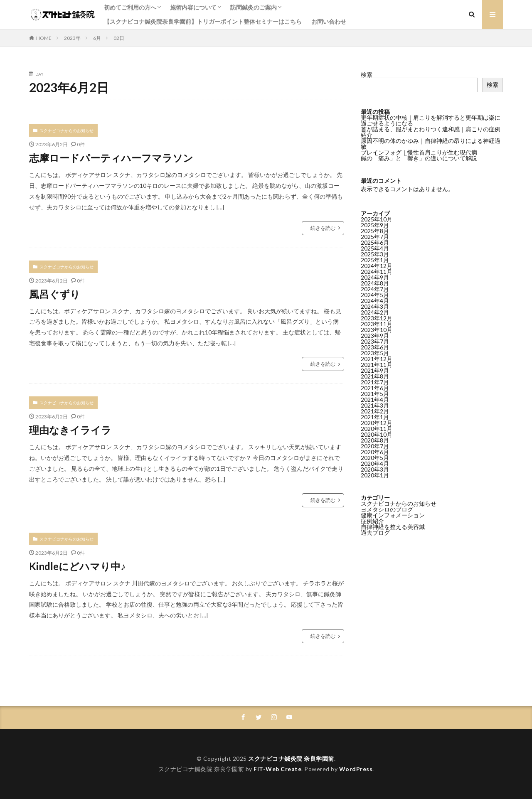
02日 (119, 38)
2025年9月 (375, 225)
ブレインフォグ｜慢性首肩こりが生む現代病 (419, 152)
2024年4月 (375, 301)
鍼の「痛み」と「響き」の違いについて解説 (419, 158)
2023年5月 (375, 353)
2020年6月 (375, 452)
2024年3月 (375, 306)
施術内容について (193, 7)
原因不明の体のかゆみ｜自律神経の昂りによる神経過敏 (431, 144)
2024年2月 (375, 312)
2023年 (72, 38)
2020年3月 (375, 469)
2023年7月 (375, 341)
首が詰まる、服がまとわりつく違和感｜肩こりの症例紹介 (431, 132)
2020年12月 (377, 423)
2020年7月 (375, 446)
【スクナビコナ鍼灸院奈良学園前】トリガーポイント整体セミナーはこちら (203, 21)
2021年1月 (375, 417)
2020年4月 (375, 463)
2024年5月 (375, 295)
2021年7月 (375, 382)
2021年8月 (375, 376)
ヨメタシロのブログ (387, 509)
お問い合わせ (329, 21)
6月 (97, 38)
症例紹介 (372, 521)
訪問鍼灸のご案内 (254, 7)
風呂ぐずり (55, 294)
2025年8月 (375, 231)
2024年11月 (377, 272)
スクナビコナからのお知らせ (66, 130)
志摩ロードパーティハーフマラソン (111, 158)
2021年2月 (375, 411)
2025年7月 (375, 237)
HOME (44, 38)
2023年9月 (375, 336)
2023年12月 (377, 318)
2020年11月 (377, 429)
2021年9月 (375, 370)
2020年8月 (375, 440)
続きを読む (323, 228)
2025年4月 (375, 248)
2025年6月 (375, 242)
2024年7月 (375, 289)
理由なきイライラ (70, 430)
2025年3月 (375, 254)
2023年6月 (375, 347)
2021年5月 (375, 394)
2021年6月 (375, 388)
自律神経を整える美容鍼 (393, 527)
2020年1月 (375, 475)
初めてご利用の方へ (130, 7)
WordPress (356, 769)
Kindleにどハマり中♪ (77, 566)
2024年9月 (375, 277)
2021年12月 (377, 359)
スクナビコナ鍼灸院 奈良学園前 (291, 758)
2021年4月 (375, 399)
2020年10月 (377, 434)
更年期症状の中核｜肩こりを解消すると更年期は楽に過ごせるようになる (431, 120)
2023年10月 (377, 330)
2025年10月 (377, 219)
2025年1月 (375, 260)
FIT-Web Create (277, 769)
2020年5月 (375, 458)
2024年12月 (377, 266)
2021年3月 (375, 405)
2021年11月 (377, 365)
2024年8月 (375, 283)
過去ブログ (375, 532)
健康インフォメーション (393, 515)
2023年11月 (377, 324)
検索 (367, 75)
